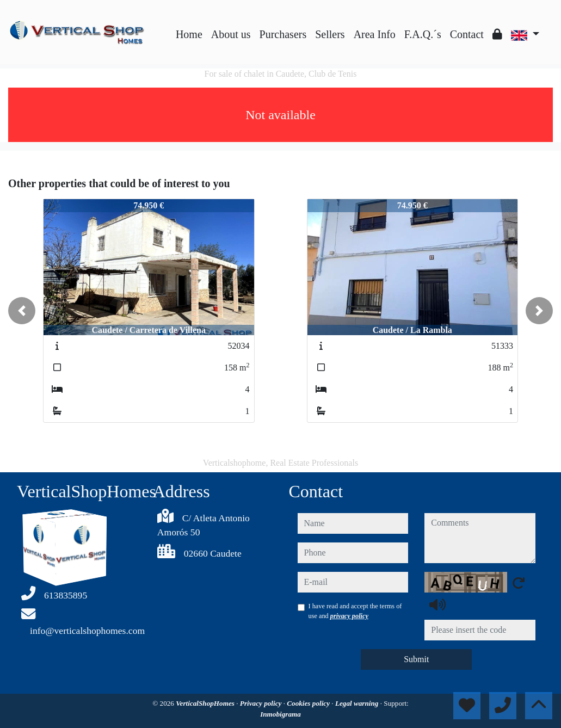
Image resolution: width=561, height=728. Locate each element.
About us (231, 34)
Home (189, 34)
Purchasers (283, 34)
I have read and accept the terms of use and (355, 611)
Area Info (375, 34)
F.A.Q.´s (423, 34)
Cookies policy (309, 703)
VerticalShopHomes (206, 703)
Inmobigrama (280, 714)
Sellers (330, 34)
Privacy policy (262, 703)
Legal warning (358, 703)
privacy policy (349, 616)
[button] (22, 311)
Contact (467, 34)
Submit (416, 659)
